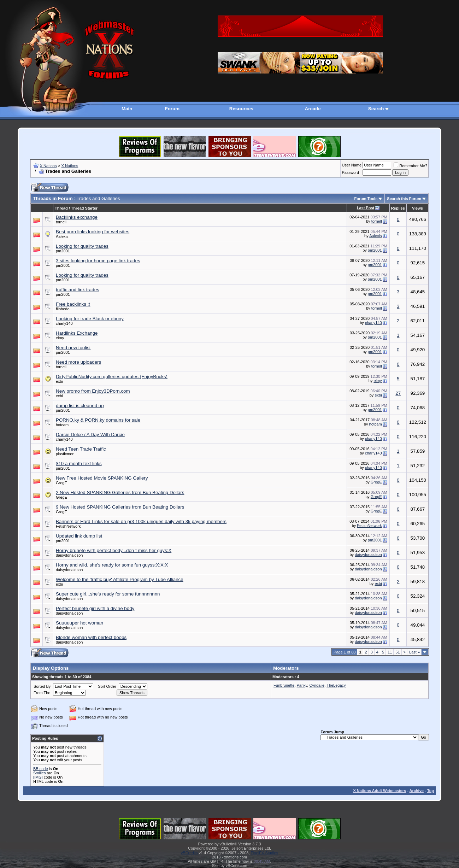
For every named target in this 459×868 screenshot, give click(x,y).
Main (127, 109)
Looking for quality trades (82, 246)
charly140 (64, 323)
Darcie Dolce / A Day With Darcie (90, 435)
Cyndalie (317, 685)
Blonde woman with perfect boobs (91, 637)
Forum (172, 109)
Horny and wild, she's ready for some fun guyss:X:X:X (112, 565)
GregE (61, 483)
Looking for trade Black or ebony (90, 319)
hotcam (62, 425)
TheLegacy (336, 685)
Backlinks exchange (77, 217)
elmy (60, 338)
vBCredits (189, 853)
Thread (61, 208)
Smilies (39, 773)
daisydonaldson (69, 555)
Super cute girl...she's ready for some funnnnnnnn (108, 594)
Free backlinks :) (73, 304)
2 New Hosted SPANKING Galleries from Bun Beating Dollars (120, 492)
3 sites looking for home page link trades (98, 261)
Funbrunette (284, 685)
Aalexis (62, 236)
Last (414, 652)
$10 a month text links (79, 464)
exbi (59, 381)
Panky (302, 685)
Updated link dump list (79, 536)
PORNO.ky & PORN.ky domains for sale (98, 420)
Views (417, 208)
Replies (398, 208)
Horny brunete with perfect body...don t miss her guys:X (114, 550)
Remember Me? (410, 166)
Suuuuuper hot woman (80, 623)
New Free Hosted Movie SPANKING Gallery (102, 478)
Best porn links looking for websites (93, 232)
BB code (41, 769)
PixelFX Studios (265, 853)
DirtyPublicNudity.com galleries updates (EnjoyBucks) (112, 377)
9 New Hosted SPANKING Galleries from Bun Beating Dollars (120, 507)
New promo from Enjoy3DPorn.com (93, 391)
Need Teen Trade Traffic (81, 449)
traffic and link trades (78, 290)
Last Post (366, 208)
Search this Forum (404, 199)
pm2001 (63, 251)
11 (390, 652)
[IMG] (38, 777)
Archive (417, 791)
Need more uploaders (78, 362)
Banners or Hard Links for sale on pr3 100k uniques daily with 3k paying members (141, 521)
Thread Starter (84, 208)
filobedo (63, 309)
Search (376, 109)
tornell (61, 222)
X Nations (48, 166)
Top (431, 791)
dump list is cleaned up (80, 406)
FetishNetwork (68, 526)
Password (351, 172)
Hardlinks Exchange (77, 333)
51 (398, 652)
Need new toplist (73, 348)
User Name (352, 165)
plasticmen (65, 454)
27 (398, 393)
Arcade (313, 109)
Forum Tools (366, 199)
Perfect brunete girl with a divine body (95, 608)
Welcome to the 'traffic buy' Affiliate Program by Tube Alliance (120, 579)
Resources (241, 109)
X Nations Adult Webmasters (379, 791)
